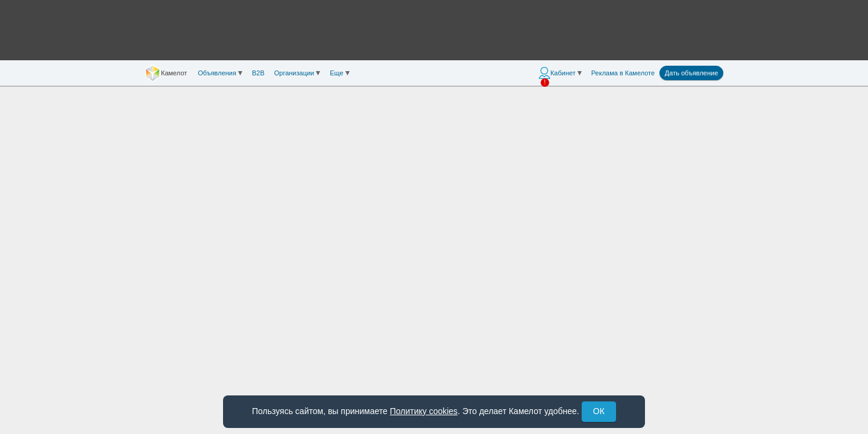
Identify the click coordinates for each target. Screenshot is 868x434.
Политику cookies (424, 411)
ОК (599, 411)
